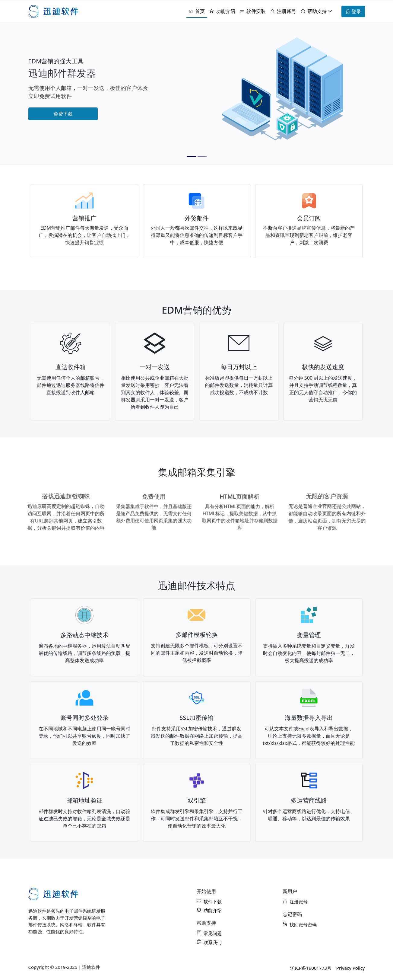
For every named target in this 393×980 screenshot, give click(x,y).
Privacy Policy (351, 968)
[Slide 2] (202, 156)
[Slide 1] (191, 156)
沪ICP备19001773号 (311, 968)
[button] (316, 11)
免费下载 (63, 114)
